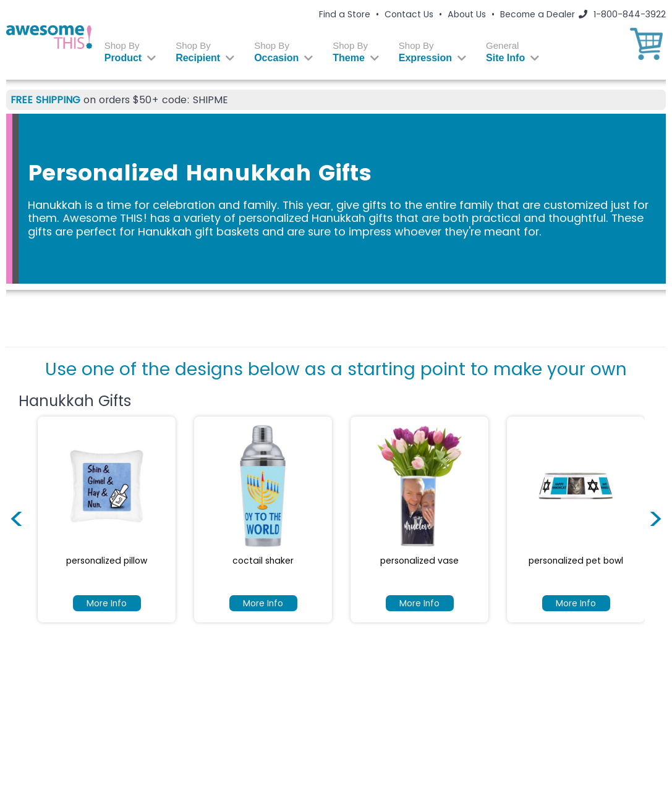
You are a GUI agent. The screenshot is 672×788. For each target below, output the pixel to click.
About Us (467, 14)
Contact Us (409, 14)
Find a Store (345, 14)
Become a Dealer (538, 14)
